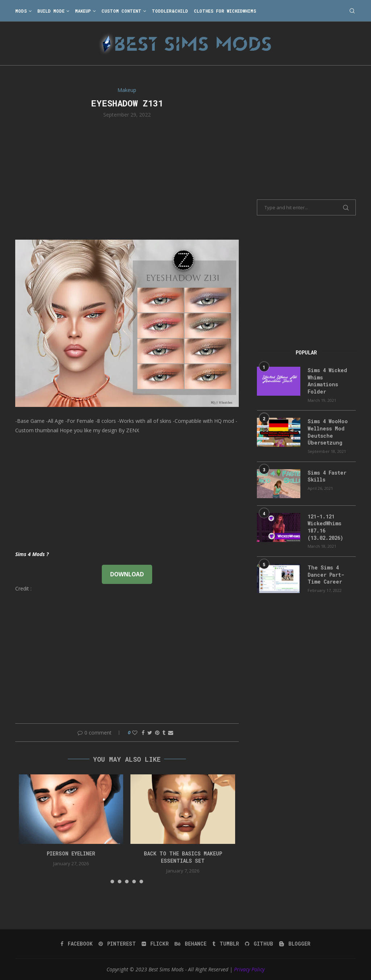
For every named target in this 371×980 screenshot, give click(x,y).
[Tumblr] (226, 944)
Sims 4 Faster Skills (327, 476)
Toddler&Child (170, 11)
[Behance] (191, 944)
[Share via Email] (171, 733)
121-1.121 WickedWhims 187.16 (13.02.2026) (325, 527)
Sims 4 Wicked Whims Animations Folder (327, 381)
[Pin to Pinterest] (157, 733)
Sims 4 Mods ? (32, 554)
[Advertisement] (127, 178)
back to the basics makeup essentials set (183, 857)
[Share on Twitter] (150, 733)
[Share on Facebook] (143, 733)
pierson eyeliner (71, 853)
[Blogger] (295, 944)
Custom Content (121, 11)
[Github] (259, 944)
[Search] (352, 11)
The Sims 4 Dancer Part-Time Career (326, 575)
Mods (21, 11)
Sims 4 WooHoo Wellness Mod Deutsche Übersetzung (328, 432)
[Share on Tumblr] (164, 733)
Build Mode (51, 11)
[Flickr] (155, 944)
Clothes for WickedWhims (225, 11)
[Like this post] (135, 733)
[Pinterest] (117, 944)
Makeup (83, 11)
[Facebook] (77, 944)
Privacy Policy (249, 969)
